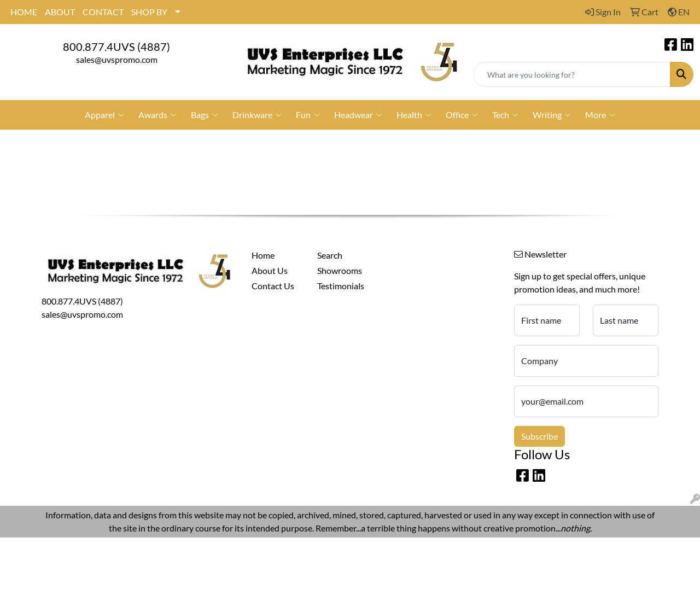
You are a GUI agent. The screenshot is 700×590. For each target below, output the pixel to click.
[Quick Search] (572, 74)
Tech (505, 115)
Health (414, 115)
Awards (157, 115)
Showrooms (340, 270)
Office (462, 115)
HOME (24, 12)
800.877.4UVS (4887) (116, 46)
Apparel (104, 115)
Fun (308, 115)
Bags (205, 115)
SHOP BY (149, 12)
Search (330, 255)
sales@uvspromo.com (117, 59)
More (600, 115)
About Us (270, 270)
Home (263, 255)
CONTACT (103, 12)
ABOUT (60, 12)
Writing (552, 115)
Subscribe (539, 436)
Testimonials (341, 286)
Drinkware (257, 115)
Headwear (358, 115)
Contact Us (273, 286)
